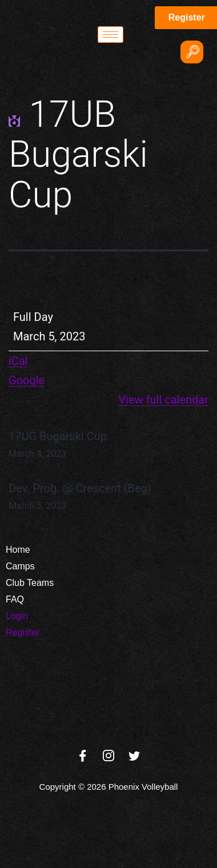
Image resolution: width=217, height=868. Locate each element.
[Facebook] (83, 757)
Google (27, 380)
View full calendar (163, 400)
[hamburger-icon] (110, 35)
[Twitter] (134, 757)
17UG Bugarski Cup (108, 445)
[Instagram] (108, 757)
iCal (18, 361)
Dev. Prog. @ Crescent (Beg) (108, 497)
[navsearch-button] (192, 52)
